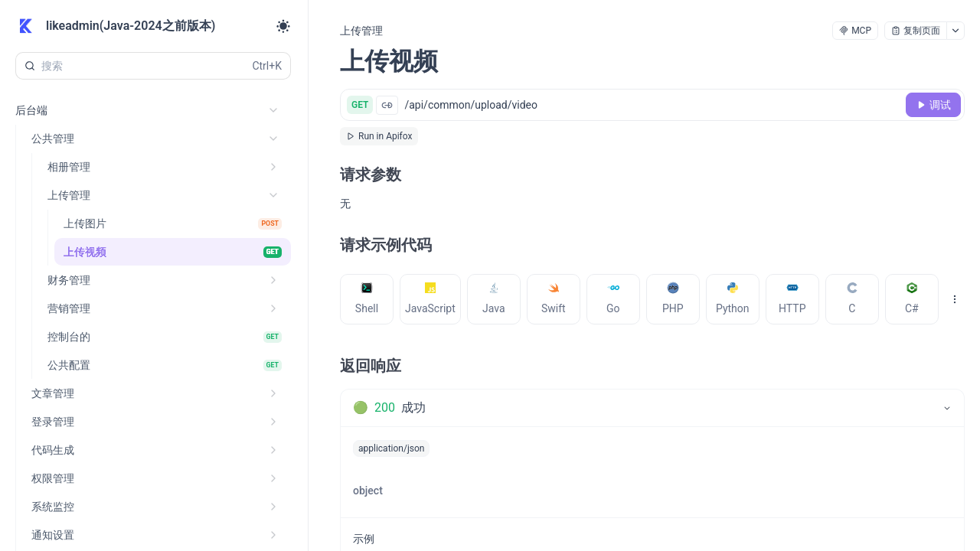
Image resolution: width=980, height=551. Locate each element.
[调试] (933, 105)
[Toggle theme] (283, 26)
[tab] (367, 299)
